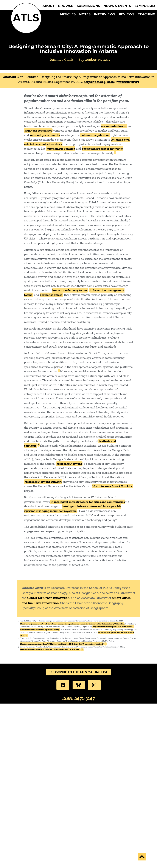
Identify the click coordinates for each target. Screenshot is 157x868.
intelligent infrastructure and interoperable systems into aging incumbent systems (73, 509)
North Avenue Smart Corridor (112, 486)
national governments (45, 135)
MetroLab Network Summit (43, 482)
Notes (85, 14)
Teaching (147, 14)
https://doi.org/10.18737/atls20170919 (111, 82)
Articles (68, 14)
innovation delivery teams (70, 290)
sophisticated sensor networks (102, 149)
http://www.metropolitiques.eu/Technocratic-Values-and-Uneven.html (50, 650)
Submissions (88, 6)
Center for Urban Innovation (48, 598)
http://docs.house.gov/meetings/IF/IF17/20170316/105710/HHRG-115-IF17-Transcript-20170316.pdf (62, 644)
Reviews (127, 14)
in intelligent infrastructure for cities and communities (88, 502)
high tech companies (38, 130)
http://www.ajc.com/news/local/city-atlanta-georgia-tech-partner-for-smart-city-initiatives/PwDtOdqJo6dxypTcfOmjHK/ (72, 624)
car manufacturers (114, 126)
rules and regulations (95, 135)
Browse (66, 6)
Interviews (105, 14)
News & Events (117, 6)
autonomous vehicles (61, 149)
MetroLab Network (69, 464)
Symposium (145, 6)
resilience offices (51, 295)
